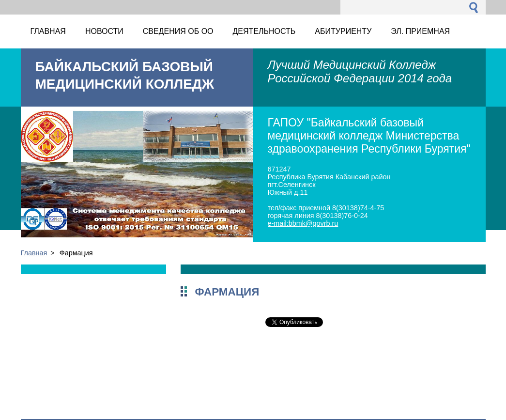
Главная (34, 253)
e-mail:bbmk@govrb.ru (303, 223)
